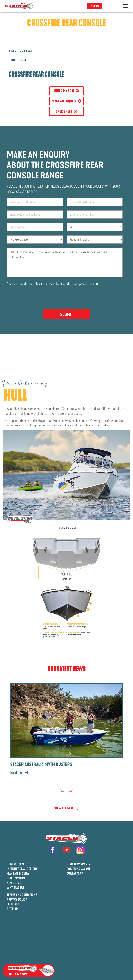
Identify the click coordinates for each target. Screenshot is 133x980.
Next (71, 791)
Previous (62, 791)
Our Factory (75, 874)
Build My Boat (16, 878)
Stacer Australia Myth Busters (41, 764)
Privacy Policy (17, 900)
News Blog (14, 883)
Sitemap (12, 909)
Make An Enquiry (18, 874)
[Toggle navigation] (125, 6)
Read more (19, 773)
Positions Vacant (78, 869)
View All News (67, 808)
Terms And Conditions (22, 895)
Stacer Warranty (78, 864)
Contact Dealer (17, 864)
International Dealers (22, 869)
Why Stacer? (16, 888)
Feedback (13, 904)
